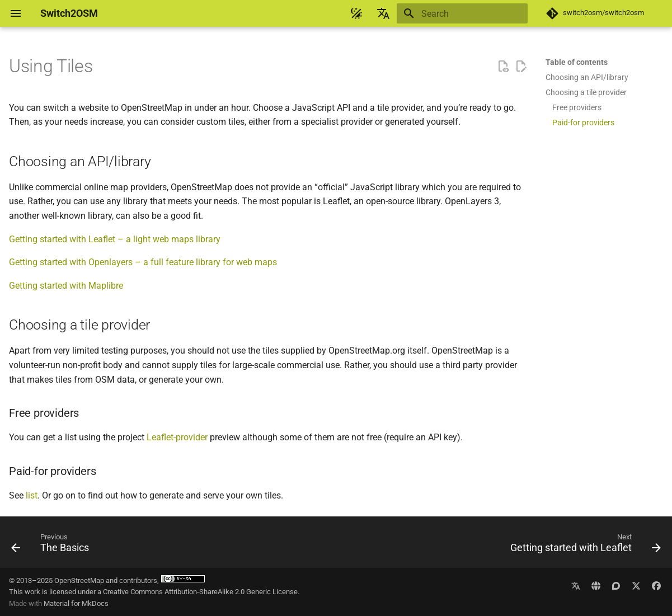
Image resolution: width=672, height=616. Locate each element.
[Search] (462, 13)
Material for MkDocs (76, 603)
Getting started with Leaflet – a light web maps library (115, 239)
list (32, 495)
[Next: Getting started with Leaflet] (582, 546)
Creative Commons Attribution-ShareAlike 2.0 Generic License (200, 592)
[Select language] (383, 13)
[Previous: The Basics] (53, 546)
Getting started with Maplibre (66, 286)
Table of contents (577, 62)
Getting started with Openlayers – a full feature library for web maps (143, 262)
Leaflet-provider (177, 437)
